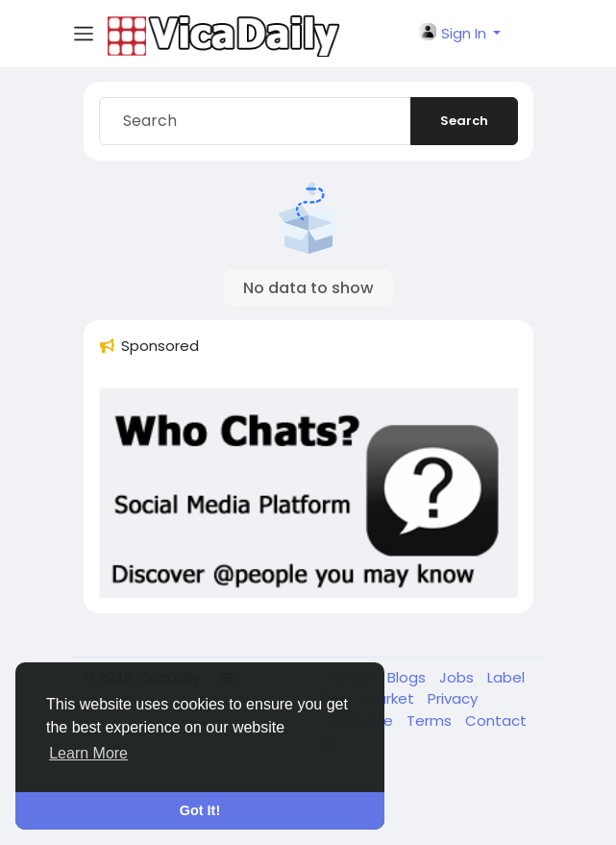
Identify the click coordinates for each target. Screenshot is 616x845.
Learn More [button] (88, 753)
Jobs (458, 677)
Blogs (408, 677)
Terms (431, 721)
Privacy (453, 698)
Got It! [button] (200, 810)
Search (464, 121)
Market (392, 698)
